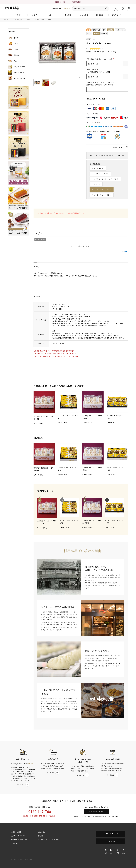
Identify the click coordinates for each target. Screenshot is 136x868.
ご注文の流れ (42, 832)
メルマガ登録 (110, 841)
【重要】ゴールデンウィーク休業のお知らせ (68, 2)
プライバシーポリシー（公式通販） (49, 840)
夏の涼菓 (68, 15)
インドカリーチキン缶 (100, 174)
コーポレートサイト (109, 834)
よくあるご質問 (16, 832)
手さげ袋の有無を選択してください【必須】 (100, 59)
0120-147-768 (40, 811)
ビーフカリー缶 (98, 168)
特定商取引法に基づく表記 (19, 840)
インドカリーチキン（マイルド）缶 (105, 179)
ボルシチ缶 (96, 184)
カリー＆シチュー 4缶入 (102, 195)
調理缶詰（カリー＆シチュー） (26, 20)
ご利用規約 (15, 844)
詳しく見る (23, 785)
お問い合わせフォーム (96, 811)
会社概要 (41, 836)
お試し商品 (84, 15)
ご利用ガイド (117, 15)
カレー (12, 20)
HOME (6, 20)
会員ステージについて (18, 836)
